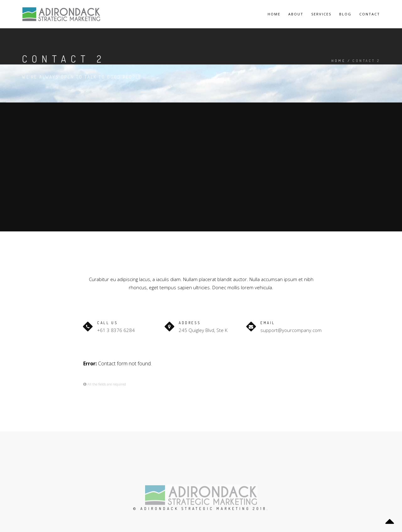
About (296, 14)
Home (274, 14)
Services (321, 14)
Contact (370, 14)
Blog (345, 14)
